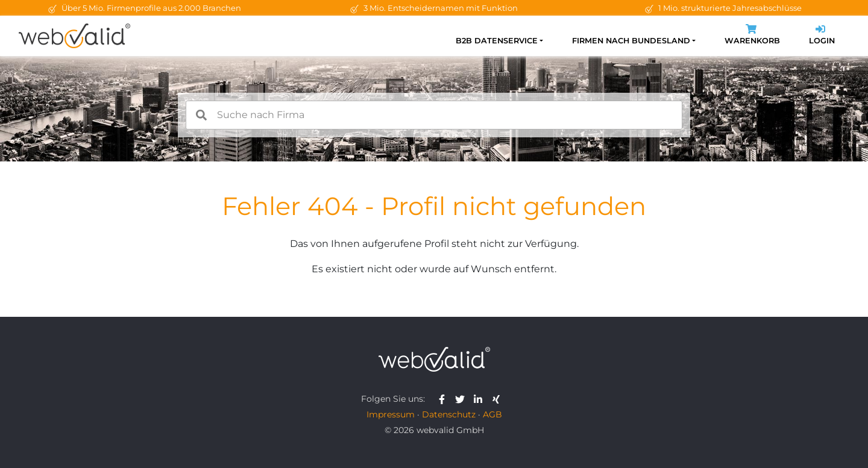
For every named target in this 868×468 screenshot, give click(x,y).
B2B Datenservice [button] (497, 41)
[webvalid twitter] (463, 399)
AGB (492, 414)
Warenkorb (752, 36)
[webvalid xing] (498, 399)
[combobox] (434, 115)
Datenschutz (449, 414)
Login (822, 36)
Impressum (391, 414)
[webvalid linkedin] (481, 399)
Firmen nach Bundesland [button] (631, 41)
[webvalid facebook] (445, 399)
